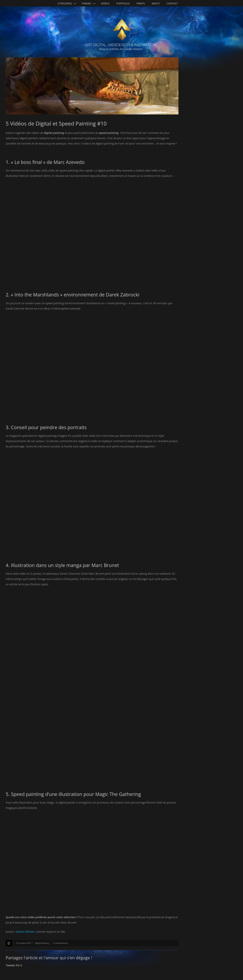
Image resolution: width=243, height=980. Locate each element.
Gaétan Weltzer (25, 932)
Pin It (19, 965)
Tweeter (10, 965)
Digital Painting (42, 943)
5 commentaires (60, 943)
